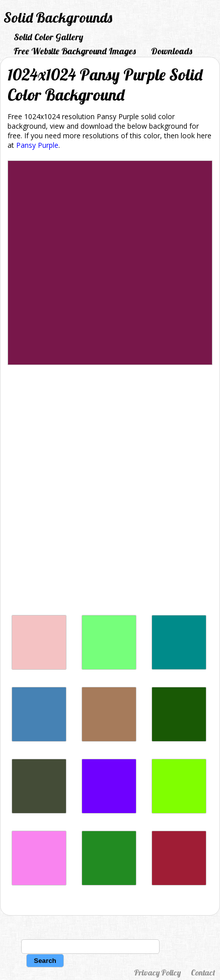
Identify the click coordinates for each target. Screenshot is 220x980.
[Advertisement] (110, 493)
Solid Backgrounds (58, 17)
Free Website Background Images (75, 51)
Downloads (172, 51)
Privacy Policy (157, 972)
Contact (203, 972)
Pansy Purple (37, 145)
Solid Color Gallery (48, 37)
